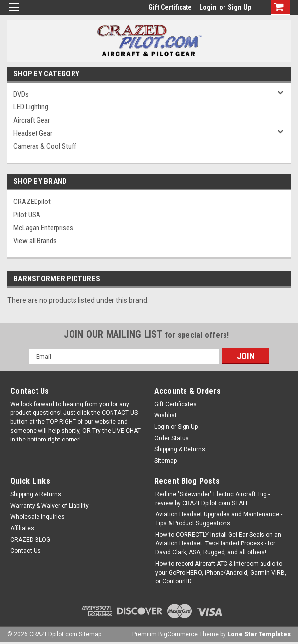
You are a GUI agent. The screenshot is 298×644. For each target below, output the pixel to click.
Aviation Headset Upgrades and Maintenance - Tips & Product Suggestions (219, 519)
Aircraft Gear (32, 120)
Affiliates (22, 528)
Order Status (172, 438)
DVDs (21, 94)
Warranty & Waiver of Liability (50, 506)
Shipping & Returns (180, 449)
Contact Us (26, 551)
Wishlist (166, 415)
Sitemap (166, 461)
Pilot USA (27, 215)
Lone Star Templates (259, 634)
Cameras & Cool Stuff (45, 146)
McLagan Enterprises (43, 228)
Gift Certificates (176, 404)
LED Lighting (31, 107)
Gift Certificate (170, 7)
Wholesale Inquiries (37, 517)
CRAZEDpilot (32, 202)
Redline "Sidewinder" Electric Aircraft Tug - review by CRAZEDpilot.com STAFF (213, 499)
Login (208, 7)
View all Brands (35, 241)
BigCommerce (178, 634)
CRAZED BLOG (30, 540)
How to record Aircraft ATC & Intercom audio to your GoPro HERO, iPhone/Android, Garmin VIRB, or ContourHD (221, 573)
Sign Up (240, 7)
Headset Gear (33, 133)
